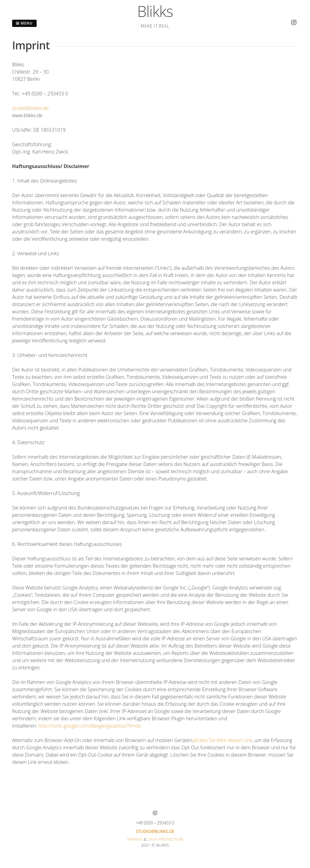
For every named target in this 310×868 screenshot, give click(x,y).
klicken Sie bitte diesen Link (223, 740)
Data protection (165, 839)
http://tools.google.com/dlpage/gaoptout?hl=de (89, 726)
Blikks (155, 11)
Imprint (135, 839)
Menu (24, 23)
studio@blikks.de (30, 108)
